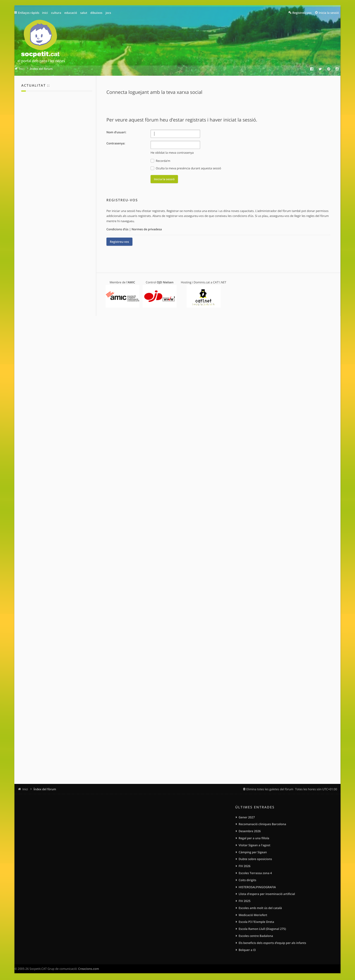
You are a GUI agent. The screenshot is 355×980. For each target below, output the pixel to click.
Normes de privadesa (147, 229)
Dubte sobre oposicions (255, 859)
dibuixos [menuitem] (97, 13)
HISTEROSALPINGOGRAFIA (257, 887)
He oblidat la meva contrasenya (172, 153)
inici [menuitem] (46, 13)
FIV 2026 (245, 866)
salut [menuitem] (85, 13)
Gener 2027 (247, 817)
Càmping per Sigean (253, 852)
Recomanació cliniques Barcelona (262, 824)
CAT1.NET (220, 282)
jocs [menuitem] (109, 13)
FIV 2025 (245, 901)
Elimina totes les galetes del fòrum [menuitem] (270, 789)
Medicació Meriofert (253, 915)
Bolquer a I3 (247, 950)
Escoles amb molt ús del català (260, 908)
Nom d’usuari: (116, 132)
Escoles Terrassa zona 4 (255, 873)
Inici (25, 789)
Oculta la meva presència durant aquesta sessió (186, 168)
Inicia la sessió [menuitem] (329, 13)
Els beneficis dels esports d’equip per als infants (272, 943)
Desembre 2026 (250, 831)
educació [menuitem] (72, 13)
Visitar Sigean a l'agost (254, 845)
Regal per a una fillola (254, 838)
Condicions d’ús (117, 229)
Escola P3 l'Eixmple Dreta (256, 922)
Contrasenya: (116, 143)
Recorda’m (160, 161)
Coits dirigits (247, 880)
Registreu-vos (119, 242)
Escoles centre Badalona (256, 936)
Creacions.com (89, 969)
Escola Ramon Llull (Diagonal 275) (262, 929)
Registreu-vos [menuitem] (302, 13)
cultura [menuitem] (57, 13)
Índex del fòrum (45, 789)
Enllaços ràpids (29, 13)
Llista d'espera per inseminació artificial (267, 894)
